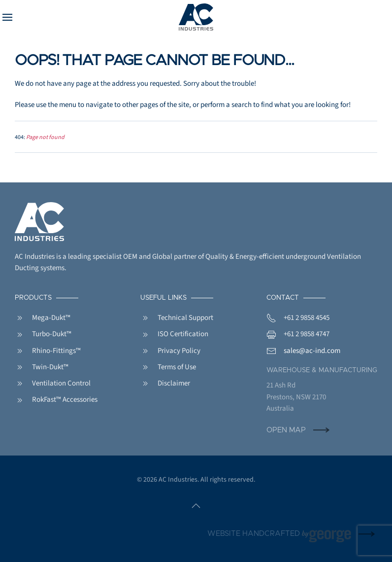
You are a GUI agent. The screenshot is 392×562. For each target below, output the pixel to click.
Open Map (286, 430)
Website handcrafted (279, 534)
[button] (7, 17)
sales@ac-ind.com (312, 351)
